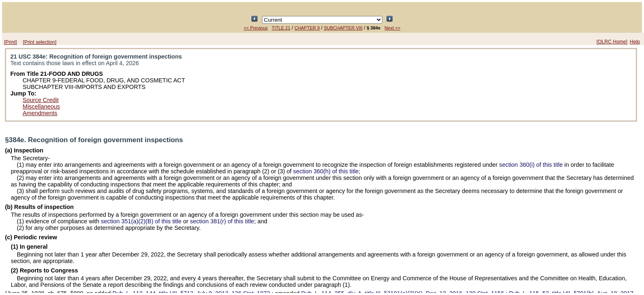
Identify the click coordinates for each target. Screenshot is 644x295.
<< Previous (256, 28)
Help (635, 42)
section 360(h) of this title (326, 171)
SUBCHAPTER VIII (343, 28)
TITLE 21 (281, 28)
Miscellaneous (41, 107)
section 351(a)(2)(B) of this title (141, 221)
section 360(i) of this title (531, 165)
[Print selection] (40, 42)
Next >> (392, 28)
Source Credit (41, 100)
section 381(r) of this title (222, 221)
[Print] (10, 42)
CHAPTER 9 (307, 28)
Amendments (40, 113)
